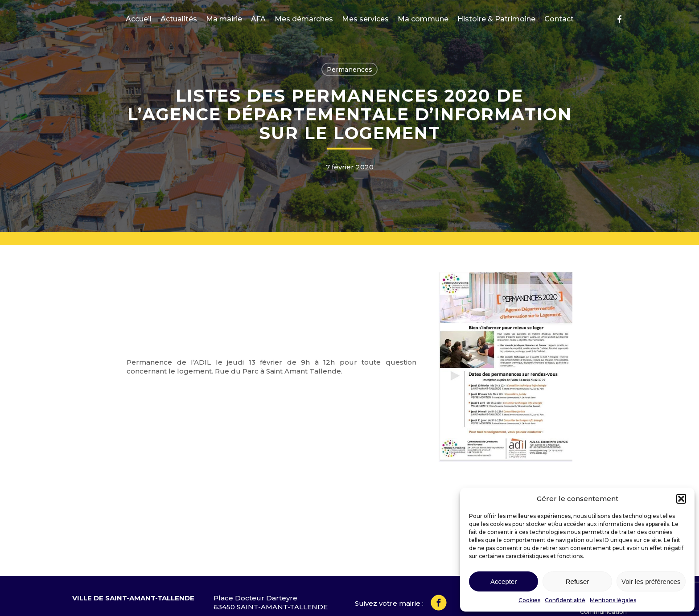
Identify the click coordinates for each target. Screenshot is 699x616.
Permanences (349, 70)
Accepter (504, 581)
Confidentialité (565, 600)
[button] (681, 499)
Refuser (578, 581)
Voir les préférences (651, 581)
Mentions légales (613, 600)
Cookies (529, 600)
